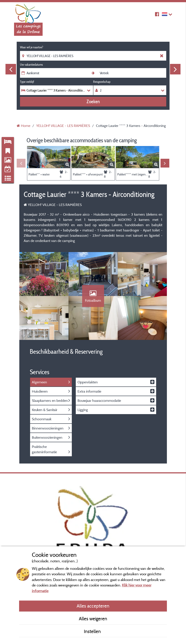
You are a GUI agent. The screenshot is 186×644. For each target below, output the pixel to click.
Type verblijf (27, 82)
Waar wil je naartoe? (32, 47)
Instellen (93, 631)
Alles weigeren (93, 619)
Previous (11, 69)
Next (175, 69)
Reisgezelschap (102, 82)
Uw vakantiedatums (31, 65)
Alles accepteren (93, 606)
